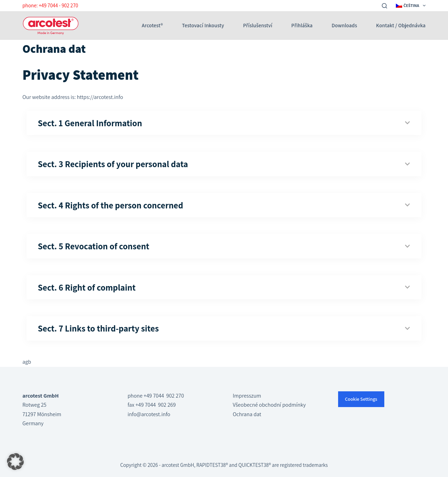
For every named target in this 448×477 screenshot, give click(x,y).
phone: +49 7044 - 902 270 (50, 5)
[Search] (384, 6)
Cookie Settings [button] (361, 399)
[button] (15, 462)
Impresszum (247, 396)
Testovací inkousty (203, 26)
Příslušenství (258, 26)
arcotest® (152, 26)
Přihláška (302, 26)
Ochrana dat (247, 414)
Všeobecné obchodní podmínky (269, 405)
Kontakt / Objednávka (401, 26)
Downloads (345, 26)
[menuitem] (410, 6)
